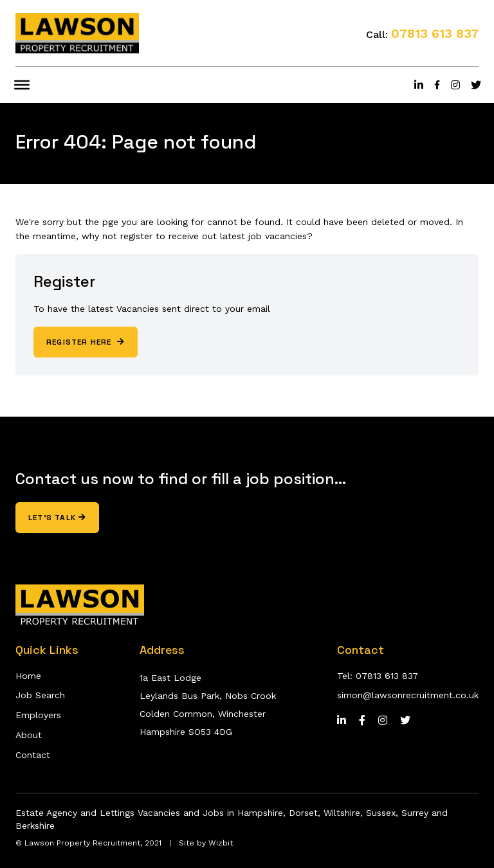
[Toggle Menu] (22, 85)
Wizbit (221, 843)
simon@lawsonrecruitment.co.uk (408, 695)
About (29, 735)
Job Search (40, 695)
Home (28, 676)
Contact (33, 755)
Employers (38, 715)
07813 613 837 (435, 33)
